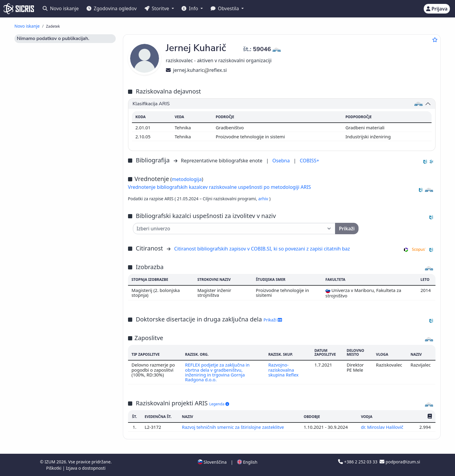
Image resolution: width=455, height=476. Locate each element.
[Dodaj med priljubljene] (435, 40)
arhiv (264, 199)
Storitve (157, 8)
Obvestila (225, 8)
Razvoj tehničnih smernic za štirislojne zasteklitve (234, 427)
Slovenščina (212, 462)
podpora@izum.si (400, 462)
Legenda (219, 404)
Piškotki (54, 468)
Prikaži (273, 320)
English (247, 462)
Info (190, 8)
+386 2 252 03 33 (358, 462)
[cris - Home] (19, 9)
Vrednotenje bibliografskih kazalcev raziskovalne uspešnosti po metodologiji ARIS (220, 187)
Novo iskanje (61, 8)
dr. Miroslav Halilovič (383, 427)
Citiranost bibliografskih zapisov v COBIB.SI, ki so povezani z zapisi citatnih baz (262, 249)
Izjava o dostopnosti (86, 468)
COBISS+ (309, 161)
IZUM (50, 462)
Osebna (282, 161)
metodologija (187, 179)
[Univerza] (234, 229)
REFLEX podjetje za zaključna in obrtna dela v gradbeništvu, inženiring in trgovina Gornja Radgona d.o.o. (217, 372)
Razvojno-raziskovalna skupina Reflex (284, 370)
